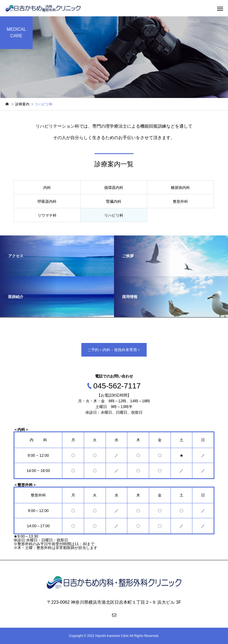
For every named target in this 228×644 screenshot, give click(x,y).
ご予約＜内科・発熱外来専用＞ (114, 350)
